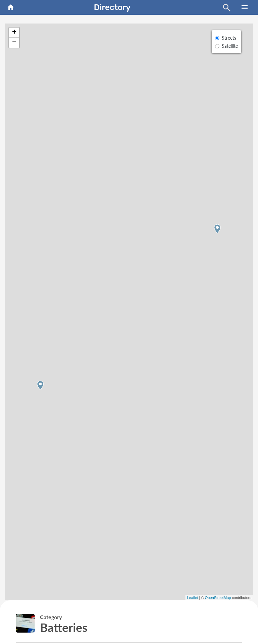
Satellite (230, 46)
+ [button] (14, 33)
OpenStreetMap (218, 598)
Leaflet (193, 598)
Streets (229, 38)
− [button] (14, 43)
